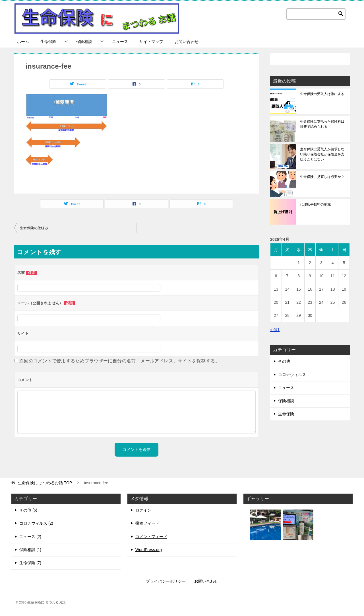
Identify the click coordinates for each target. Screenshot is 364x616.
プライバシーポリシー (166, 581)
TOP (45, 483)
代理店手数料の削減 (315, 204)
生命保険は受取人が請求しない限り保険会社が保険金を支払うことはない (322, 154)
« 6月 (275, 330)
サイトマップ (151, 42)
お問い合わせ (187, 42)
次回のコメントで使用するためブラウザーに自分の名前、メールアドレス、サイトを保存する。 (120, 361)
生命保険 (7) (30, 563)
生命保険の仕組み (34, 228)
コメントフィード (151, 537)
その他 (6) (28, 510)
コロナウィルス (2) (36, 523)
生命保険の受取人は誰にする (322, 94)
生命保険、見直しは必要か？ (322, 177)
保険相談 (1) (30, 550)
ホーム (23, 42)
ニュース (120, 42)
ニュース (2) (30, 537)
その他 (284, 361)
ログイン (143, 510)
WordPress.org (149, 550)
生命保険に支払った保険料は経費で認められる (322, 124)
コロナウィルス (292, 375)
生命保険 (48, 42)
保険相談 (84, 42)
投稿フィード (147, 523)
